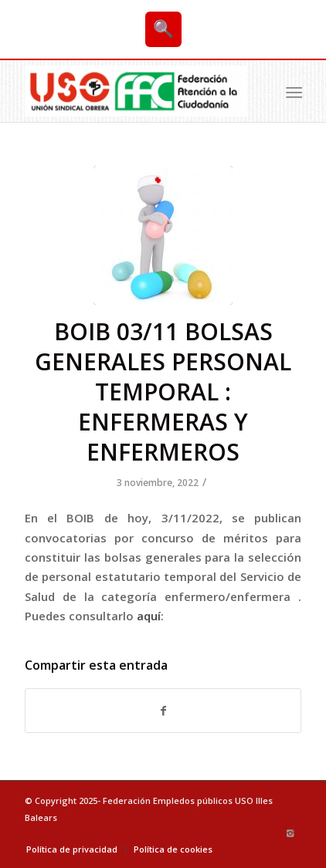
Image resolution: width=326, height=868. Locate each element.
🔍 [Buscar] (163, 29)
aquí (149, 616)
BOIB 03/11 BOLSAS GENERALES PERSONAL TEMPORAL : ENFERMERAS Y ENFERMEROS (163, 392)
